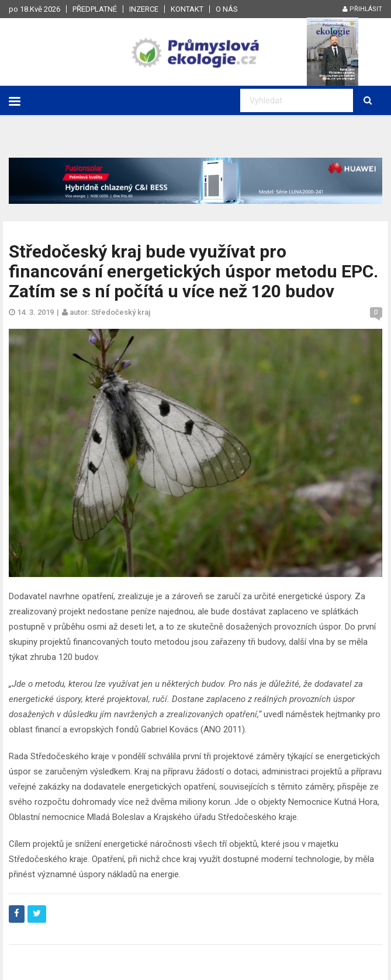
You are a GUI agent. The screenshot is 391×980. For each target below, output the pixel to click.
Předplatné (95, 9)
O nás (227, 9)
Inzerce (144, 9)
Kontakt (187, 9)
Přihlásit (362, 9)
